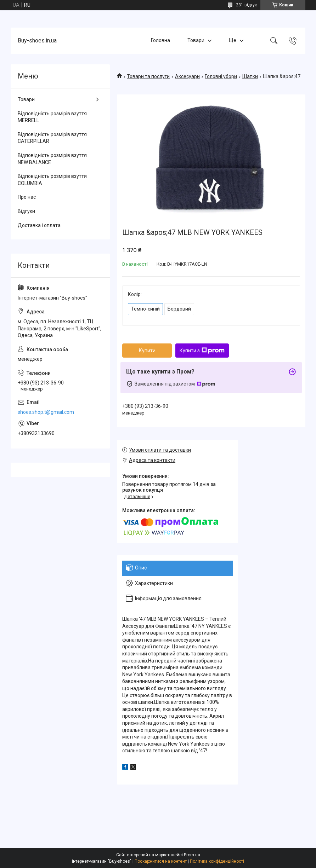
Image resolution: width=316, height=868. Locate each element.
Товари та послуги (148, 76)
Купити (147, 351)
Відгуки (26, 211)
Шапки (250, 76)
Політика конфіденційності (217, 861)
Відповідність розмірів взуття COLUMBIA (52, 180)
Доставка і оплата (39, 225)
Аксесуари (187, 76)
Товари (196, 40)
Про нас (27, 197)
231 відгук (246, 5)
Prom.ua (192, 855)
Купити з (202, 351)
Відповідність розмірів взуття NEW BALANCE (52, 159)
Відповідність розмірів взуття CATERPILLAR (52, 138)
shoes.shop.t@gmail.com (46, 412)
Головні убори (221, 76)
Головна (160, 40)
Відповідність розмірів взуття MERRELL (52, 117)
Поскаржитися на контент (161, 861)
